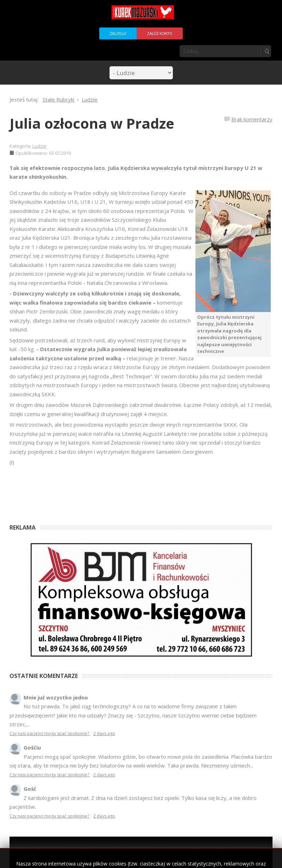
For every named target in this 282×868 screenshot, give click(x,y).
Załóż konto (159, 34)
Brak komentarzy (252, 119)
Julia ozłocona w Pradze (92, 123)
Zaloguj (118, 34)
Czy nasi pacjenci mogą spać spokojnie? (50, 733)
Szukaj (267, 51)
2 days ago (104, 733)
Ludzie (39, 146)
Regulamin (28, 855)
